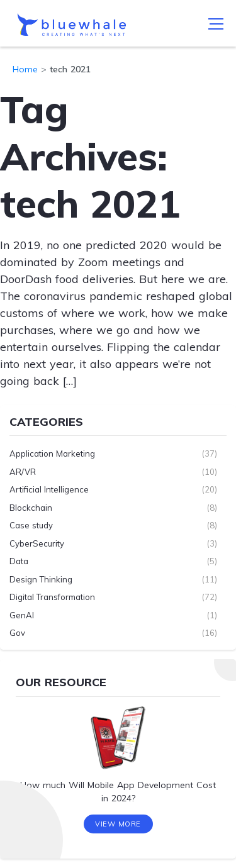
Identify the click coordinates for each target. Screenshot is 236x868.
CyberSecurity (37, 543)
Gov (17, 633)
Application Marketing (52, 453)
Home (25, 69)
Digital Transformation (52, 597)
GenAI (22, 615)
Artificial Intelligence (49, 489)
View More (118, 824)
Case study (31, 525)
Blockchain (31, 508)
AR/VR (23, 472)
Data (19, 561)
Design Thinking (41, 579)
